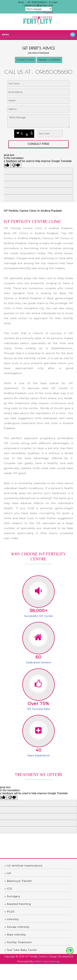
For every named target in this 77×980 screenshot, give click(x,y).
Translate (45, 12)
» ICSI (8, 889)
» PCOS (10, 912)
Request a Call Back (49, 60)
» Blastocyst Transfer (18, 881)
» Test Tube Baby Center (21, 950)
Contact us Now (25, 60)
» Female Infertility (17, 927)
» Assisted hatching (18, 904)
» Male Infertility (15, 935)
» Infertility (12, 919)
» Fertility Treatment (18, 942)
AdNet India (41, 962)
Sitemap (55, 962)
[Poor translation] (12, 797)
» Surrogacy (12, 896)
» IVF (8, 873)
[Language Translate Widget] (38, 9)
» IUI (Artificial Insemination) (23, 866)
